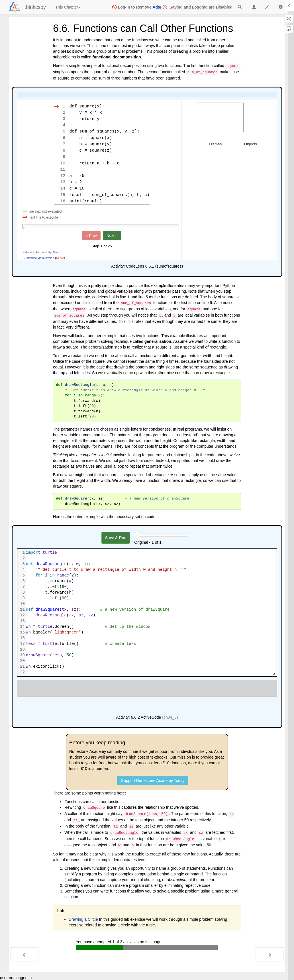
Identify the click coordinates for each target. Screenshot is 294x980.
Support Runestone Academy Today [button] (153, 780)
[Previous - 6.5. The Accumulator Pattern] (24, 954)
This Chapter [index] (68, 7)
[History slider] (137, 534)
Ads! (157, 7)
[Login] (15, 7)
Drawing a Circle (83, 919)
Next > (112, 235)
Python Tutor (31, 252)
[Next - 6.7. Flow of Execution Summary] (270, 954)
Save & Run (116, 537)
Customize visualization (38, 257)
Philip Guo (52, 252)
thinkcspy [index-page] (35, 7)
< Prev (91, 235)
